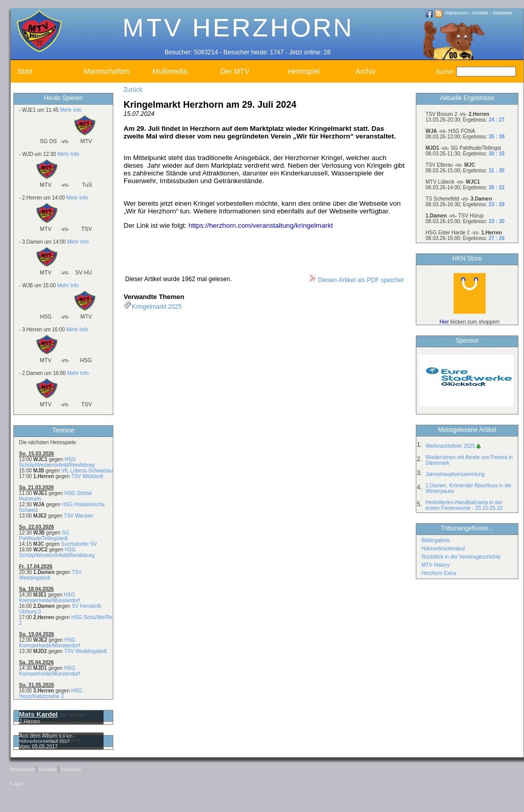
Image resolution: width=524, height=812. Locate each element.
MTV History (436, 565)
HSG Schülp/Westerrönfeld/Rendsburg (57, 462)
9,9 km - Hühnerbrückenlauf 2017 (47, 739)
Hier (444, 322)
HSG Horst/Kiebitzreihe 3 (51, 694)
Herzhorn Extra (439, 573)
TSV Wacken (78, 516)
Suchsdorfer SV (79, 544)
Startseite (502, 13)
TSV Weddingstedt (85, 651)
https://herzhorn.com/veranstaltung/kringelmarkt (261, 225)
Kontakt (480, 13)
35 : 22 (497, 187)
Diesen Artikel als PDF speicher (356, 280)
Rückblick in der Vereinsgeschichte (461, 557)
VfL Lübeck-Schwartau (87, 471)
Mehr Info (71, 110)
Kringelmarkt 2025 (157, 307)
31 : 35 (497, 171)
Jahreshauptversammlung (455, 474)
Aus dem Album (39, 736)
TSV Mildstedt (87, 476)
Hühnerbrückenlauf (443, 549)
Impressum (457, 13)
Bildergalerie (436, 540)
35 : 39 (497, 137)
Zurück (133, 90)
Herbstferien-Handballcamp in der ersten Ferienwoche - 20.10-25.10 (464, 505)
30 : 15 (497, 154)
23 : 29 (497, 204)
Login (17, 784)
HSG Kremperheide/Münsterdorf (49, 598)
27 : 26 (497, 238)
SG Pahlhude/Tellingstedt (44, 536)
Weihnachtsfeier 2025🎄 (454, 446)
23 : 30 (497, 221)
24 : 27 (497, 120)
